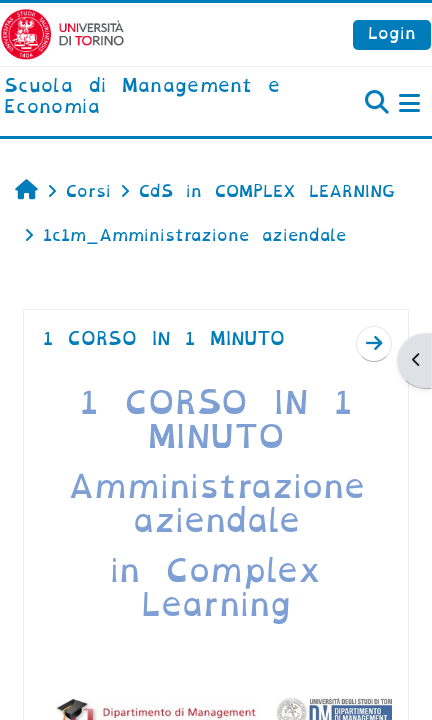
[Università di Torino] (62, 33)
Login (392, 33)
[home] (144, 97)
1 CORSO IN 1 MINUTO (164, 339)
